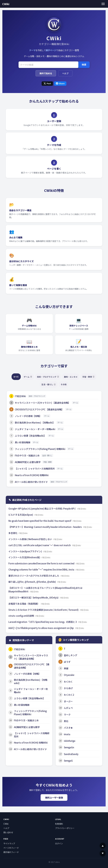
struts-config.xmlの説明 (21, 616)
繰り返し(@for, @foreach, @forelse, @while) (32, 582)
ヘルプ (65, 73)
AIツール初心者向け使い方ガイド (31, 482)
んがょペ (68, 708)
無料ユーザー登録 (54, 797)
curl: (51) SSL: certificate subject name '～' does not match (40, 545)
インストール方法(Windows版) (25, 557)
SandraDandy (71, 754)
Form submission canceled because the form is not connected (42, 563)
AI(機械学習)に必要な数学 (28, 462)
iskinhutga (70, 741)
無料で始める (46, 73)
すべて (21, 377)
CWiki (6, 4)
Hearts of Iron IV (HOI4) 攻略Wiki (32, 475)
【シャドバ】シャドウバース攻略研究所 (35, 469)
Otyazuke (69, 675)
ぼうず (67, 662)
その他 (75, 384)
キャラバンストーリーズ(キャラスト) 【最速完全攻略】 (43, 403)
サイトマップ (9, 843)
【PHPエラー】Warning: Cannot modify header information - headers (45, 527)
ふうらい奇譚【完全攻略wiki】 (30, 436)
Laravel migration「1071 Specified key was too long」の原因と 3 (43, 622)
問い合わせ (8, 832)
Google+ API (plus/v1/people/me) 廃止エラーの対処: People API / (42, 508)
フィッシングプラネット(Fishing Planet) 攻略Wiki (40, 449)
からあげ (68, 688)
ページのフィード (11, 848)
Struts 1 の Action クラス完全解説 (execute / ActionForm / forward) (44, 610)
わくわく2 (69, 695)
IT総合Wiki (20, 396)
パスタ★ (68, 728)
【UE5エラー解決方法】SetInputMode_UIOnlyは (34, 597)
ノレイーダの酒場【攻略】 (28, 416)
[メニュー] (103, 4)
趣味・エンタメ (83, 377)
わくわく (68, 682)
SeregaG (68, 761)
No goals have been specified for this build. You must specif (40, 521)
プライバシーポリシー (65, 828)
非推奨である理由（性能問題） (24, 604)
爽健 (66, 668)
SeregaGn (69, 747)
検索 (84, 65)
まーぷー (68, 701)
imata (67, 734)
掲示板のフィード (11, 852)
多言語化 (13, 533)
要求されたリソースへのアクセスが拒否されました (34, 576)
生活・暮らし (58, 384)
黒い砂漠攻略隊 (23, 442)
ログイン (59, 843)
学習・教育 (37, 384)
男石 (66, 721)
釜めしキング (71, 655)
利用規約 (59, 824)
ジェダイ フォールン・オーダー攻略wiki (35, 429)
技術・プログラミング (57, 377)
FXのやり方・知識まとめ (27, 455)
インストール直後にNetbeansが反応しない (30, 539)
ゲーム (35, 377)
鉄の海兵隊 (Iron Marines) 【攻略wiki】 (35, 422)
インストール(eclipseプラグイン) (25, 551)
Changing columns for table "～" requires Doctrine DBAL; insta (42, 569)
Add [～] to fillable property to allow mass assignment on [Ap (41, 628)
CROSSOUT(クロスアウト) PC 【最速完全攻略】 (39, 409)
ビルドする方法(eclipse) (21, 515)
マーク (67, 714)
